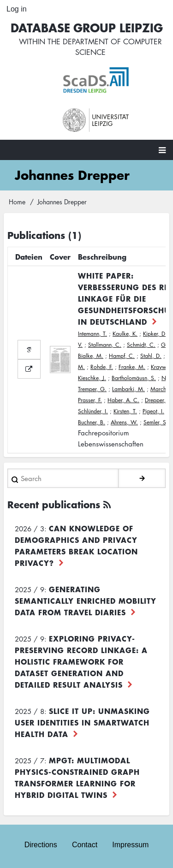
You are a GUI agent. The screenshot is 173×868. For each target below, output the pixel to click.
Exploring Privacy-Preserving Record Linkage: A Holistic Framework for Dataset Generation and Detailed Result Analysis (81, 661)
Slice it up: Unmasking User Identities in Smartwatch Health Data (82, 722)
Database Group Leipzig (87, 27)
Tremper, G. (92, 389)
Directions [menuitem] (41, 845)
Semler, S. (156, 422)
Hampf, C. (122, 356)
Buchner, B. (92, 422)
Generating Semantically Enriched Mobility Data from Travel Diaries (86, 600)
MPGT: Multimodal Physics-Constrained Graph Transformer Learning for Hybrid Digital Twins (77, 777)
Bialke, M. (91, 356)
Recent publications (54, 504)
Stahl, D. (151, 356)
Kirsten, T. (125, 411)
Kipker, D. (155, 334)
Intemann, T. (92, 334)
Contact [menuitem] (85, 845)
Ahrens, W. (124, 422)
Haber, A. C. (123, 400)
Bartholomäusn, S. (134, 378)
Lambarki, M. (128, 389)
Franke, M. (132, 367)
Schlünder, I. (93, 411)
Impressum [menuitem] (130, 845)
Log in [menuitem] (17, 9)
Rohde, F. (102, 367)
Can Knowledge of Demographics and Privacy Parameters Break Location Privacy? (76, 545)
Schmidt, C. (141, 345)
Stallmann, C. (105, 345)
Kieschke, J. (92, 378)
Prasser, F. (90, 400)
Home (17, 202)
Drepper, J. (158, 400)
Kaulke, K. (125, 334)
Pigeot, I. (153, 411)
